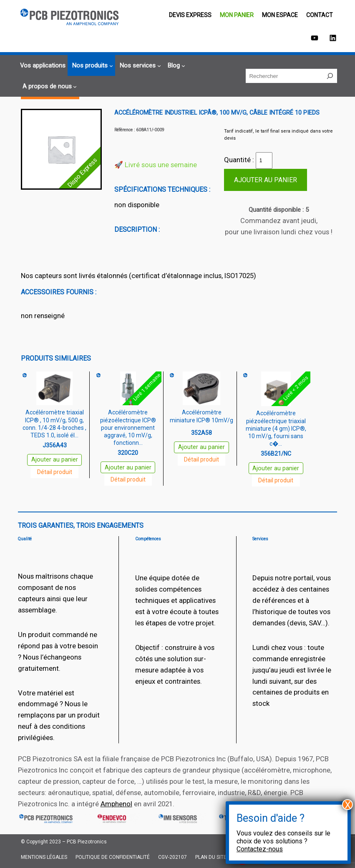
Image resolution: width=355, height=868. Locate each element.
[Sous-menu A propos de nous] (49, 87)
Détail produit (55, 472)
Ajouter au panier (266, 180)
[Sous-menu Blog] (175, 66)
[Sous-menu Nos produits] (91, 66)
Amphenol (116, 804)
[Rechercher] (330, 76)
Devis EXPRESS (190, 15)
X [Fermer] (348, 805)
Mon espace (280, 15)
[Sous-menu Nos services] (139, 66)
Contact (320, 15)
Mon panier (237, 15)
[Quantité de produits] (264, 161)
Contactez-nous (260, 849)
